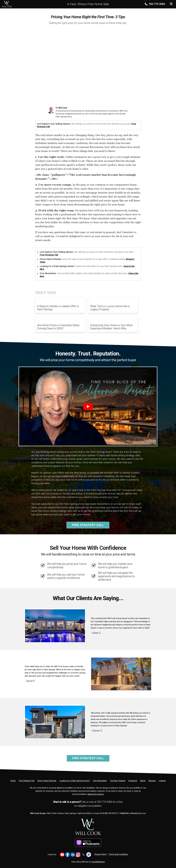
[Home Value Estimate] (47, 781)
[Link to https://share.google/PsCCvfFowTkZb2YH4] (89, 855)
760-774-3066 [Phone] (155, 4)
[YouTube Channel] (118, 781)
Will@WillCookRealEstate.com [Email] (133, 813)
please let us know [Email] (96, 794)
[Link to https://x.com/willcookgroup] (83, 855)
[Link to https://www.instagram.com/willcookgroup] (78, 855)
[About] (143, 781)
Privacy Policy (100, 854)
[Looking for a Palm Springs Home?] (75, 781)
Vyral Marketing (98, 862)
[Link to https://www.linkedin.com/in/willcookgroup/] (73, 855)
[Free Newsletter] (100, 781)
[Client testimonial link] (55, 626)
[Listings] (162, 781)
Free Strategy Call (49, 255)
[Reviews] (152, 781)
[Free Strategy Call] (27, 781)
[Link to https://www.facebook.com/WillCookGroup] (68, 855)
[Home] (6, 4)
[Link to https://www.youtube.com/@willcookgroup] (62, 855)
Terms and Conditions (118, 854)
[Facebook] (133, 781)
